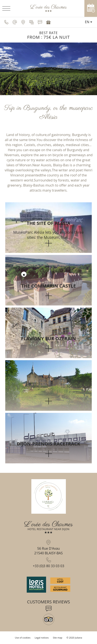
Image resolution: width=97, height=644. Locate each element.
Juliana (78, 638)
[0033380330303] (6, 22)
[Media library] (32, 22)
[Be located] (23, 22)
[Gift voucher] (48, 22)
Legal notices (42, 638)
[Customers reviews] (40, 22)
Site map (58, 638)
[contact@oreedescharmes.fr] (15, 22)
